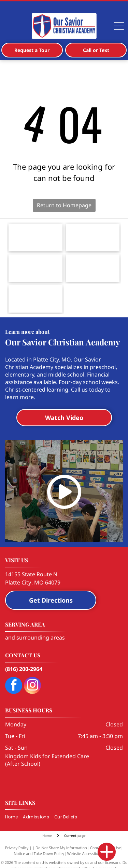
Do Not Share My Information (61, 848)
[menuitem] (14, 817)
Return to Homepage (64, 205)
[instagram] (32, 686)
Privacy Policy (17, 848)
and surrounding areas (35, 637)
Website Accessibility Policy (91, 853)
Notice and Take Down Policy (39, 853)
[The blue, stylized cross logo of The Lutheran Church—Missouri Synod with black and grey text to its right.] (35, 237)
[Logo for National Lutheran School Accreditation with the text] (93, 268)
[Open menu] (119, 26)
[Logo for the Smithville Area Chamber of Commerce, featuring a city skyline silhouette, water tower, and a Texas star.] (93, 237)
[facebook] (14, 686)
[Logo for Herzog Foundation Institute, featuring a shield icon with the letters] (35, 299)
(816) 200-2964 (24, 669)
